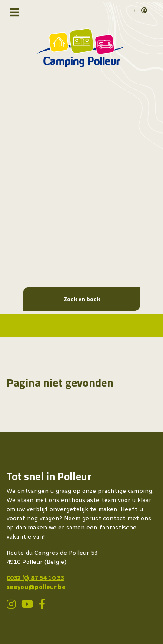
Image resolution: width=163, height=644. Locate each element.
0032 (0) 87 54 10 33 (35, 578)
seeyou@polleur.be (36, 587)
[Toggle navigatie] (15, 12)
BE (135, 10)
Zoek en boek (82, 299)
